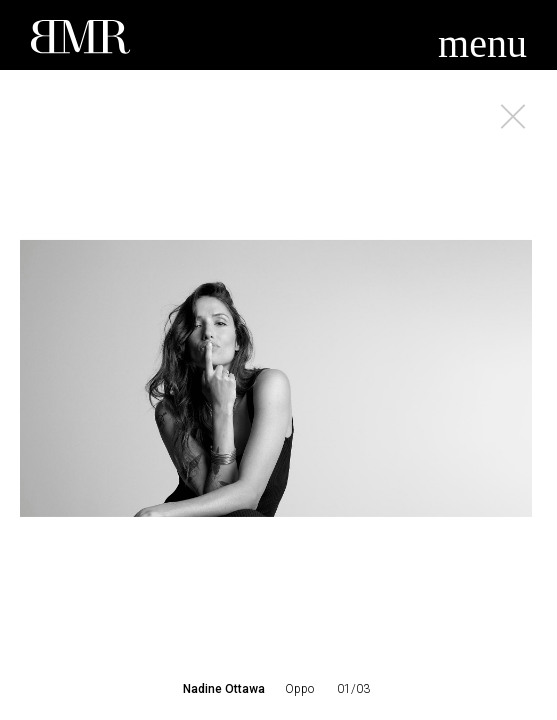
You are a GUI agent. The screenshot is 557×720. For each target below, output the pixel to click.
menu (482, 43)
